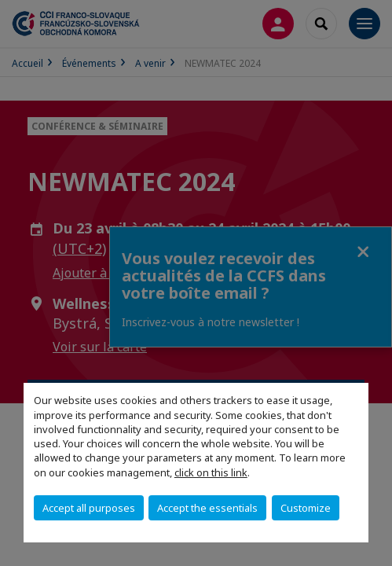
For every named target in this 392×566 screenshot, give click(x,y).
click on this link (211, 472)
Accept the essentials (207, 508)
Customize (306, 508)
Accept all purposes (89, 508)
